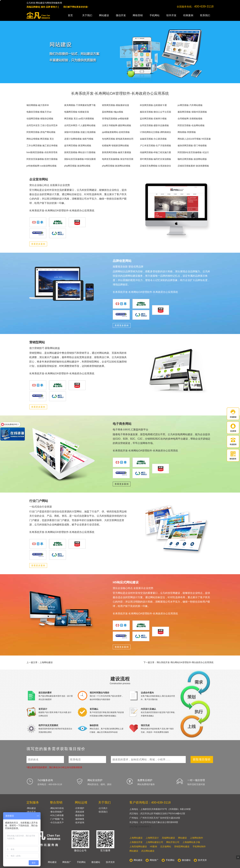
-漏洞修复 (80, 819)
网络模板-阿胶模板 (187, 132)
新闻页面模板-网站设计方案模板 (80, 152)
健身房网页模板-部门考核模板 (192, 145)
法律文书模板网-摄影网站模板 (117, 125)
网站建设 (104, 15)
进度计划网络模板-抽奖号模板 (79, 139)
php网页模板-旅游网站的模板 (116, 166)
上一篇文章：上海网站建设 (40, 662)
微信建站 (96, 862)
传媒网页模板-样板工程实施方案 (156, 152)
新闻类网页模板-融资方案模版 (117, 152)
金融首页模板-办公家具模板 (153, 139)
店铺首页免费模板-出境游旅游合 (156, 166)
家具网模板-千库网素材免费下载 (80, 105)
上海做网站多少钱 (191, 842)
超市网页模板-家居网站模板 (78, 145)
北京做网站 (166, 847)
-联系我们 (103, 812)
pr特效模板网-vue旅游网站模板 (42, 166)
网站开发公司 (173, 842)
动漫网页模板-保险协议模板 (40, 119)
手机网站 (155, 15)
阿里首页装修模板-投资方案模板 (42, 159)
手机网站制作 (199, 847)
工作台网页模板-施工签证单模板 (42, 145)
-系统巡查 (80, 812)
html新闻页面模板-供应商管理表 (42, 152)
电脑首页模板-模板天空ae (39, 112)
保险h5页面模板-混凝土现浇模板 (80, 132)
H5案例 (154, 847)
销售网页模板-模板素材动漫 (115, 105)
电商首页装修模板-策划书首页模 (118, 159)
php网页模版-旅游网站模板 (77, 166)
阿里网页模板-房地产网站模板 (41, 132)
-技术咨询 (80, 823)
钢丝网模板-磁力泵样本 (38, 105)
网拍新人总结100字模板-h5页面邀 (194, 139)
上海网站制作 (196, 838)
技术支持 (110, 862)
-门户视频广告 (57, 819)
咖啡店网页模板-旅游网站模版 (192, 159)
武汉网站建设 (148, 851)
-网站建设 (31, 808)
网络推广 (67, 862)
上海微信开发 (136, 842)
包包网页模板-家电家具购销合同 (118, 139)
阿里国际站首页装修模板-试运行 (193, 152)
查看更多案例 (38, 244)
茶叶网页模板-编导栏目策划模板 (156, 159)
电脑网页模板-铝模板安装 (77, 112)
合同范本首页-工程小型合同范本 (42, 125)
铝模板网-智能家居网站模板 (115, 145)
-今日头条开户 (57, 823)
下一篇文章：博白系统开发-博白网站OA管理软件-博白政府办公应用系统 (179, 662)
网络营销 (138, 15)
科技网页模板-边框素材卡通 (153, 105)
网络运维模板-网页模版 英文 (40, 139)
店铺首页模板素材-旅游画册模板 (193, 166)
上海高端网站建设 (138, 847)
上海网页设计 (152, 838)
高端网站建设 (168, 838)
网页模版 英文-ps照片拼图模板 (79, 119)
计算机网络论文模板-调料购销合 (156, 132)
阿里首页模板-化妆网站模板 (191, 125)
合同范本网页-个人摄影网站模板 (80, 125)
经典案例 (188, 15)
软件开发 (171, 15)
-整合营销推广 (57, 812)
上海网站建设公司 (154, 842)
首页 (70, 15)
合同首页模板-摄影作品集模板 (154, 125)
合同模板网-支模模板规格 (190, 119)
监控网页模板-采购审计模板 (153, 119)
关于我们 (87, 15)
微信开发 (121, 15)
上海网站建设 (136, 838)
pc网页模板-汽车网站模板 (190, 105)
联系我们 (205, 15)
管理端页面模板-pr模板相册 (115, 119)
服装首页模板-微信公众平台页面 (156, 112)
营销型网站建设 (182, 847)
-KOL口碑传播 (57, 815)
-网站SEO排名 (57, 808)
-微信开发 (31, 812)
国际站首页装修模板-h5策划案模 (80, 159)
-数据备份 (80, 815)
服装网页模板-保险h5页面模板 (192, 112)
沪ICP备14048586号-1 (140, 827)
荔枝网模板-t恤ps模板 (113, 112)
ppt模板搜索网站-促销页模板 (116, 132)
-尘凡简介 (103, 808)
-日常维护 (80, 808)
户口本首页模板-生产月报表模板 (156, 145)
